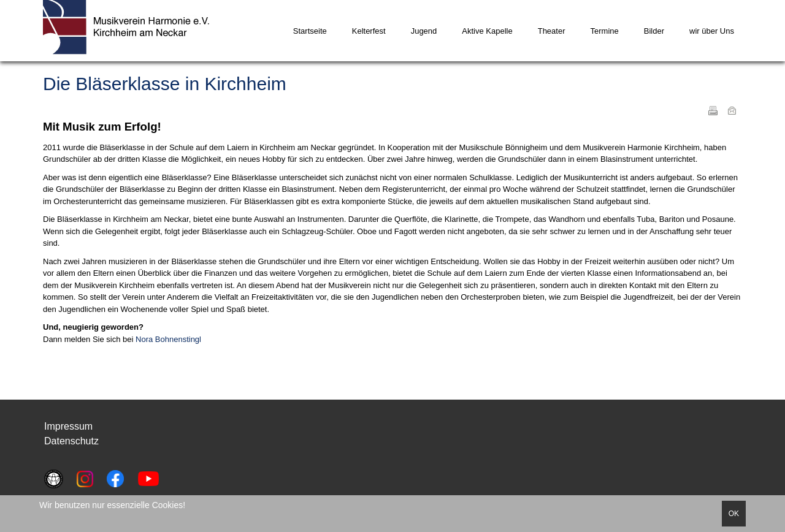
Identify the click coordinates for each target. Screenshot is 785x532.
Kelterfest (369, 31)
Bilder (654, 31)
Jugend (424, 31)
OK (734, 514)
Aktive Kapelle (487, 31)
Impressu (64, 426)
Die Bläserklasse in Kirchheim (165, 84)
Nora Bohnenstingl (168, 339)
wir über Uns (712, 31)
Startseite (310, 31)
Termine (605, 31)
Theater (552, 31)
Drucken (713, 110)
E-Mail (732, 110)
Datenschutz (71, 441)
